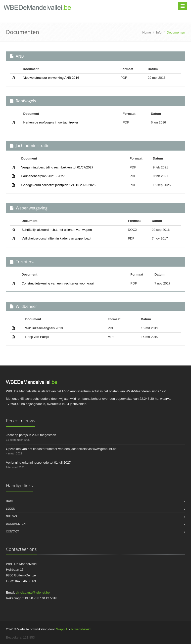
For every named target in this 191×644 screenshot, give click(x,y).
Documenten (16, 524)
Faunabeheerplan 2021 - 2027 (43, 176)
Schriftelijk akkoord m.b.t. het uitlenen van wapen (57, 230)
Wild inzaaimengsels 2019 (44, 328)
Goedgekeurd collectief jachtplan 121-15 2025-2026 (58, 185)
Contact (12, 531)
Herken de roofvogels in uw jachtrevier (51, 122)
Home (147, 32)
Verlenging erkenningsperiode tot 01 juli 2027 (38, 463)
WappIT (62, 629)
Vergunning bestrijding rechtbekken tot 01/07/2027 (57, 167)
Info (159, 32)
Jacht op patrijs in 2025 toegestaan (31, 435)
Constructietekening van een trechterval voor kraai (58, 283)
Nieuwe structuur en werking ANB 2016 (51, 78)
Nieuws (11, 516)
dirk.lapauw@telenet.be (33, 592)
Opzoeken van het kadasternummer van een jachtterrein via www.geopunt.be (61, 449)
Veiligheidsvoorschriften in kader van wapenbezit (56, 238)
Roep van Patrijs (37, 337)
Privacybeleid (81, 629)
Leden (11, 509)
